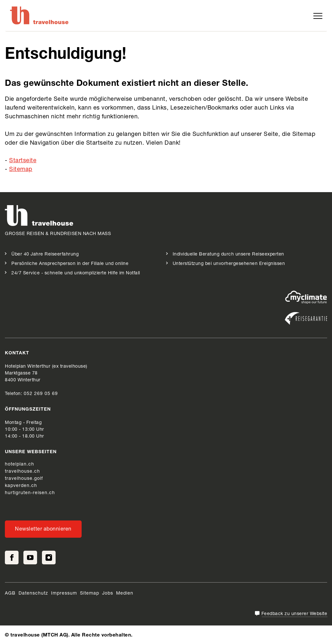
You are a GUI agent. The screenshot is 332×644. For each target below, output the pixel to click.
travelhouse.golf (24, 479)
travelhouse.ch (22, 472)
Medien (125, 594)
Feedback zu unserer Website (294, 614)
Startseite (23, 161)
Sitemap (21, 170)
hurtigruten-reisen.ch (30, 493)
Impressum (64, 594)
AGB (10, 594)
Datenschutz (33, 594)
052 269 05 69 (41, 394)
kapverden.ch (21, 486)
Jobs (108, 594)
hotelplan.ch (20, 465)
